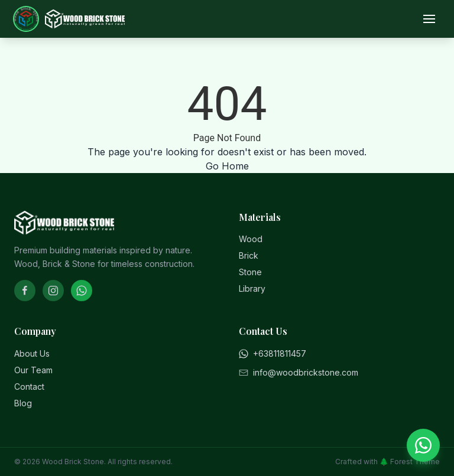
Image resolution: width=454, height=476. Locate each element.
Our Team (33, 370)
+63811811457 (273, 353)
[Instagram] (53, 291)
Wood (251, 239)
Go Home (227, 166)
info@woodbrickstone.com (299, 372)
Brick (249, 255)
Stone (250, 272)
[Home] (69, 19)
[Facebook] (25, 291)
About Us (32, 353)
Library (252, 288)
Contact (29, 387)
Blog (23, 403)
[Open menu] (429, 19)
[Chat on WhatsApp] (423, 445)
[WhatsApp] (82, 291)
